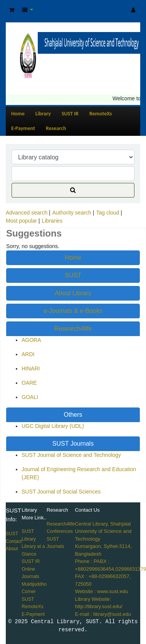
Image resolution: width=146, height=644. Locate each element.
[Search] (73, 190)
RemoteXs (101, 114)
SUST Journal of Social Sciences (61, 492)
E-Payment (23, 128)
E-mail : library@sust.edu (103, 614)
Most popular (21, 221)
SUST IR (70, 114)
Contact (14, 541)
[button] (12, 10)
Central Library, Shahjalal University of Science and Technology (103, 531)
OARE (29, 383)
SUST (73, 275)
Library (43, 114)
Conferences (60, 531)
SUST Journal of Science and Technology (71, 455)
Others (73, 415)
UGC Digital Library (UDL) (53, 426)
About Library (73, 293)
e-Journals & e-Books (73, 311)
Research (56, 128)
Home (18, 114)
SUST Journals (73, 444)
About (12, 549)
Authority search (72, 213)
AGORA (31, 340)
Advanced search (27, 213)
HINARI (31, 368)
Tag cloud (107, 213)
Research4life (73, 329)
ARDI (28, 354)
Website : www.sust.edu (101, 591)
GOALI (30, 397)
